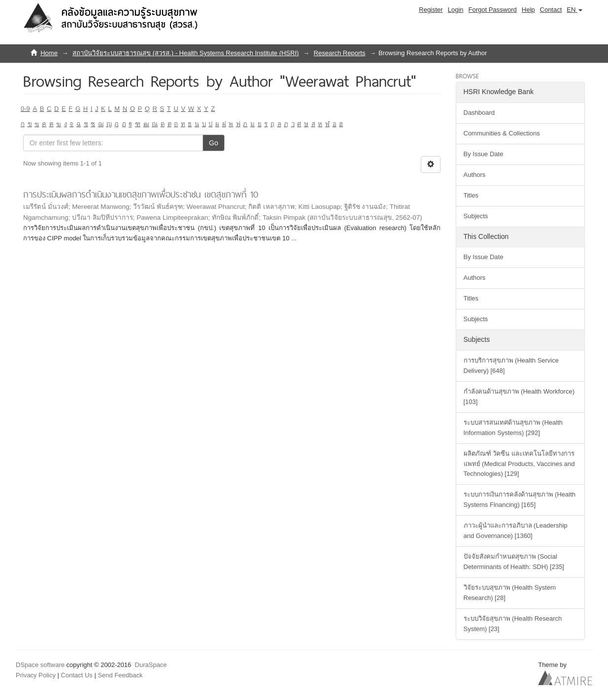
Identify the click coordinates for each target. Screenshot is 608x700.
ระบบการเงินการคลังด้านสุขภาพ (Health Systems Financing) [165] (520, 500)
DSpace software (40, 665)
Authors (475, 175)
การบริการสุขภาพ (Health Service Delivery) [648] (511, 366)
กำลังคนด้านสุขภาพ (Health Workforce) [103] (519, 397)
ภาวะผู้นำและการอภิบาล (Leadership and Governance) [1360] (516, 531)
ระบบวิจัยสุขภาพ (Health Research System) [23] (513, 624)
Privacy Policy (36, 675)
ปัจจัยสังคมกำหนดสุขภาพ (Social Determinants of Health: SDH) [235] (514, 562)
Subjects (476, 216)
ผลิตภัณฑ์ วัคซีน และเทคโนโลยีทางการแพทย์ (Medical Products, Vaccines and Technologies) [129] (519, 464)
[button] (574, 10)
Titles (471, 195)
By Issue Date (484, 154)
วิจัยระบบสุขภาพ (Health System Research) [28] (510, 593)
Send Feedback (120, 675)
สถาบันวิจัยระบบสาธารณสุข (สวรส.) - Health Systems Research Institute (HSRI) (186, 53)
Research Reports (340, 53)
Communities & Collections (502, 133)
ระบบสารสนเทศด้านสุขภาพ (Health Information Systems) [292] (513, 428)
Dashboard (479, 113)
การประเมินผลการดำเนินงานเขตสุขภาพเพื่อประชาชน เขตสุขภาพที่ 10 (141, 194)
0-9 (25, 109)
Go (214, 143)
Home (49, 53)
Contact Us (77, 675)
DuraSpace (151, 665)
